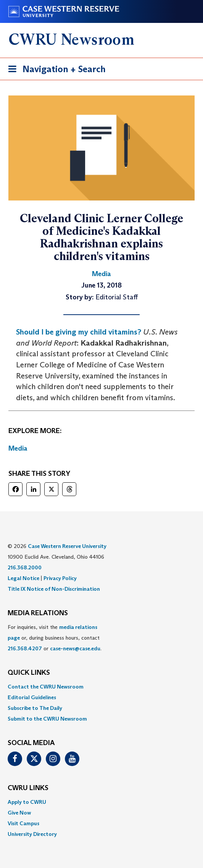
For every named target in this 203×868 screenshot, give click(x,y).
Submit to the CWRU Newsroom (47, 719)
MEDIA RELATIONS (38, 613)
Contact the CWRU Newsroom (46, 687)
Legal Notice (23, 578)
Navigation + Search (55, 70)
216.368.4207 (25, 648)
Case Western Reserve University (67, 546)
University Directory (32, 834)
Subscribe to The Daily (35, 708)
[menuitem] (101, 687)
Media (18, 448)
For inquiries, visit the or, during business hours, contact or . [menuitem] (55, 638)
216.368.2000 (25, 567)
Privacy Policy (60, 578)
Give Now (19, 813)
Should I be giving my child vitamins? (79, 332)
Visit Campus (23, 823)
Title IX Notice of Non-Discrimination (54, 589)
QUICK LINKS (29, 673)
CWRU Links (28, 788)
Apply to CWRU (27, 802)
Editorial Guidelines (32, 697)
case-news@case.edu (75, 648)
